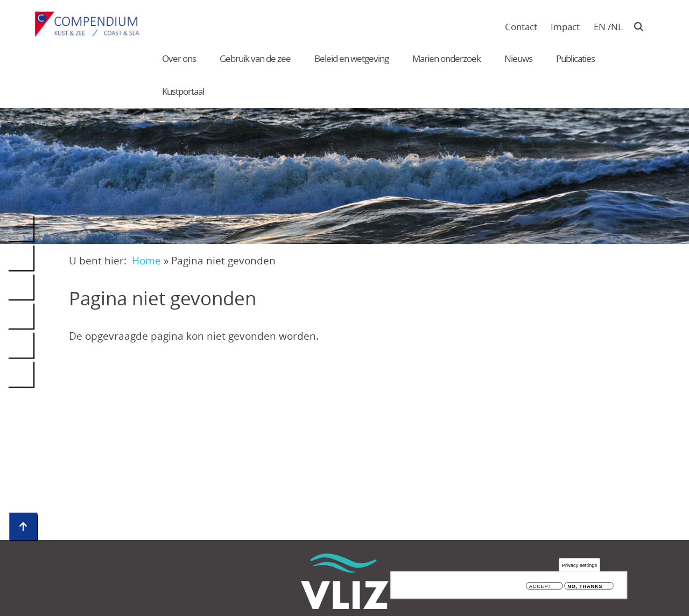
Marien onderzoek (447, 58)
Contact (521, 27)
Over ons (179, 58)
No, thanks (585, 587)
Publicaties (575, 58)
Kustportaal (183, 91)
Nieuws (518, 58)
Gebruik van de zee (255, 58)
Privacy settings (579, 566)
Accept (540, 587)
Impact (565, 27)
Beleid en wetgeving (351, 58)
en (600, 27)
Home (146, 260)
